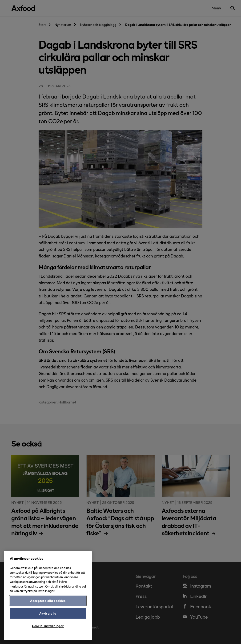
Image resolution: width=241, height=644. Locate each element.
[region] (48, 596)
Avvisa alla (48, 613)
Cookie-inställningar (48, 626)
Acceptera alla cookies (48, 601)
